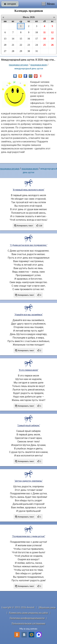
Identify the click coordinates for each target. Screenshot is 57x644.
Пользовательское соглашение (28, 623)
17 (37, 39)
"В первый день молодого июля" (28, 190)
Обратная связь (47, 607)
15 (21, 39)
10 (37, 32)
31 (37, 51)
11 (44, 32)
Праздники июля (39, 65)
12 (52, 32)
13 (5, 39)
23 (29, 45)
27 (5, 51)
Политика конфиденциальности (27, 618)
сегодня (10, 4)
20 (5, 45)
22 (21, 45)
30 (29, 51)
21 (13, 45)
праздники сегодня (18, 65)
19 (52, 39)
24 (37, 45)
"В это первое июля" (28, 370)
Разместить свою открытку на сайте (29, 613)
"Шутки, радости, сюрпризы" (28, 481)
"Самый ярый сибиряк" (29, 425)
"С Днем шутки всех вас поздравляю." (29, 245)
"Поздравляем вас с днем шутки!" (29, 536)
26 (52, 45)
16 (29, 39)
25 (44, 45)
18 (44, 39)
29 (21, 51)
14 (13, 39)
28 (13, 51)
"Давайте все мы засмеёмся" (28, 315)
